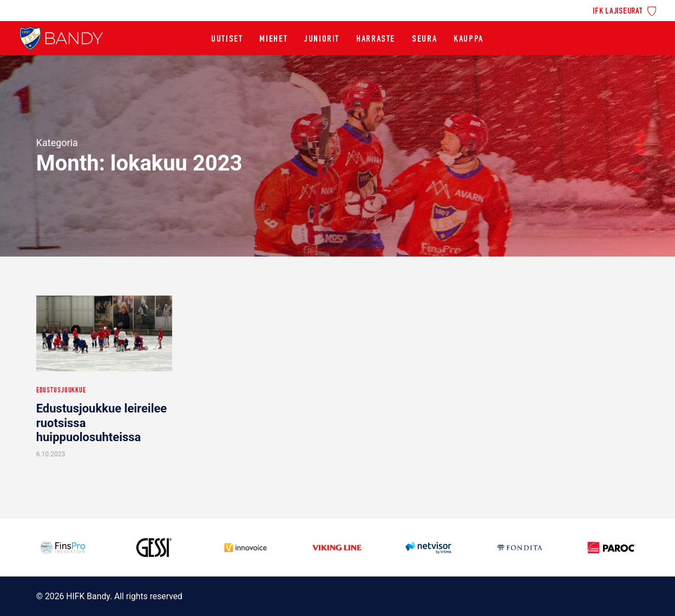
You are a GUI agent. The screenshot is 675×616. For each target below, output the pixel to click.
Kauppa (468, 40)
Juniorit (322, 40)
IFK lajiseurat (618, 12)
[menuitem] (624, 10)
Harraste (376, 40)
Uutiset (227, 40)
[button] (104, 333)
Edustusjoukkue (61, 391)
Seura (424, 40)
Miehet (273, 40)
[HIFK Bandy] (61, 38)
